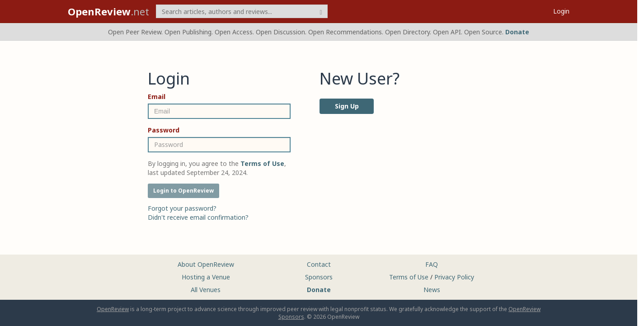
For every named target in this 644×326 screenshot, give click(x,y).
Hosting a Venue (206, 277)
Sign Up (347, 106)
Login (561, 11)
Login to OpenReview (183, 191)
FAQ (432, 264)
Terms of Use (409, 277)
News (432, 290)
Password (164, 130)
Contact (319, 264)
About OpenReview (206, 264)
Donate (517, 32)
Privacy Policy (454, 277)
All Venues (206, 290)
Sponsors (319, 277)
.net (108, 11)
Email (157, 97)
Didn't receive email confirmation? (198, 217)
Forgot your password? (182, 208)
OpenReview (113, 309)
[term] (242, 11)
